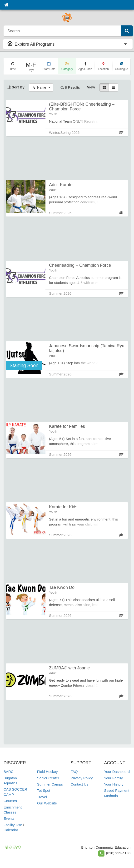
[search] (62, 31)
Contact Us (79, 784)
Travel (42, 797)
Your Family (113, 778)
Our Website (47, 803)
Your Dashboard (117, 772)
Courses (10, 801)
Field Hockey (47, 772)
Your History (114, 784)
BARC (9, 772)
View (91, 87)
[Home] (6, 5)
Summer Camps (50, 784)
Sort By (16, 87)
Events (9, 818)
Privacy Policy (82, 778)
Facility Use (13, 825)
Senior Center (48, 778)
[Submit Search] (127, 31)
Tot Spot (44, 790)
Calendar (11, 830)
